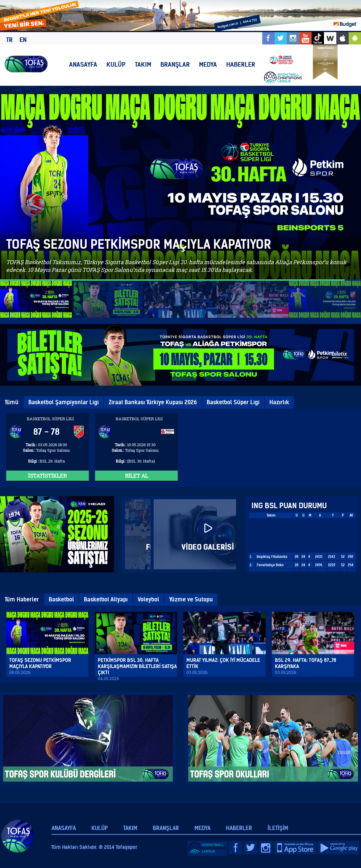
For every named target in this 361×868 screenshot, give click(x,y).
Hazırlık (279, 402)
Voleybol (148, 599)
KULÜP (116, 64)
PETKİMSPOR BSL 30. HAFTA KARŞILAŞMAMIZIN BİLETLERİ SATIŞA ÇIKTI (137, 666)
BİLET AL (137, 476)
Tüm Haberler (22, 599)
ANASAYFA (83, 64)
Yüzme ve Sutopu (191, 599)
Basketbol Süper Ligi (233, 402)
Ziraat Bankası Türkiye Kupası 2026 (153, 402)
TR (9, 40)
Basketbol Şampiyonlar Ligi (64, 402)
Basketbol (61, 599)
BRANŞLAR (175, 64)
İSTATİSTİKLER (48, 476)
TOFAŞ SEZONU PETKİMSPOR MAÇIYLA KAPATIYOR (139, 244)
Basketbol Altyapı (106, 599)
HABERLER (241, 64)
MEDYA (208, 64)
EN (23, 40)
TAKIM (143, 64)
